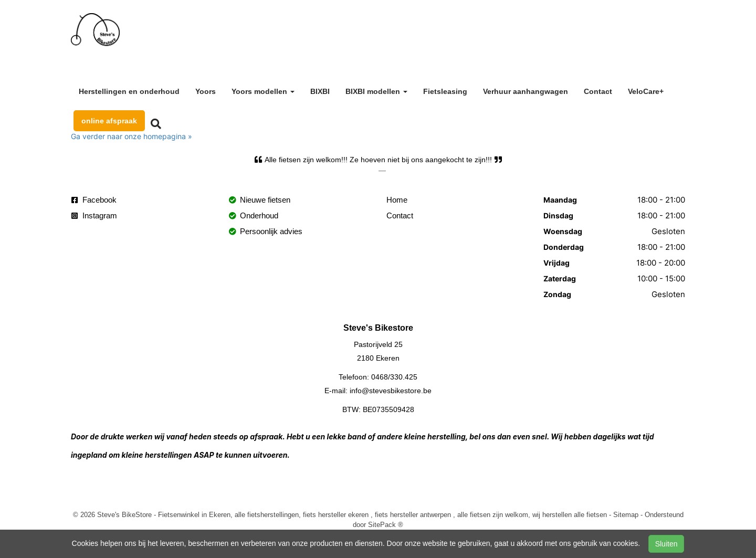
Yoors (206, 91)
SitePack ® (386, 524)
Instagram (94, 215)
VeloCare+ (646, 91)
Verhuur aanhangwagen (526, 91)
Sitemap (626, 514)
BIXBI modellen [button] (376, 91)
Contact (598, 91)
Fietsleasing (445, 91)
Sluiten (666, 544)
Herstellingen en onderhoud (129, 91)
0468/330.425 (394, 377)
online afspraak (109, 121)
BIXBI (320, 91)
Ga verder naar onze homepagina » (132, 136)
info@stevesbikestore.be (391, 391)
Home (397, 200)
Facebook (94, 200)
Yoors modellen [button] (263, 91)
